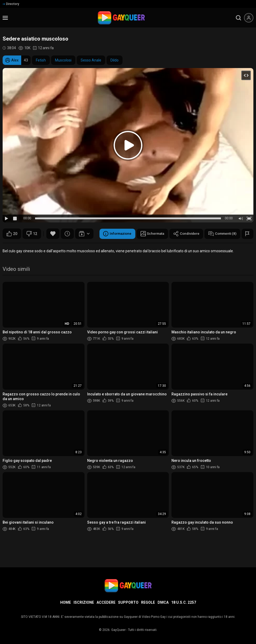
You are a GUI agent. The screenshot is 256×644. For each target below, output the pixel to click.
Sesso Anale (91, 60)
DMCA (163, 602)
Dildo (115, 60)
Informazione (22, 247)
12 (32, 234)
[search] (238, 18)
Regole (148, 602)
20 (12, 234)
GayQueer (118, 630)
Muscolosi (63, 60)
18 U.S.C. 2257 (184, 602)
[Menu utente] (249, 18)
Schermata (59, 247)
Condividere (94, 247)
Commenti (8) (132, 247)
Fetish (41, 60)
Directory (11, 4)
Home (66, 602)
